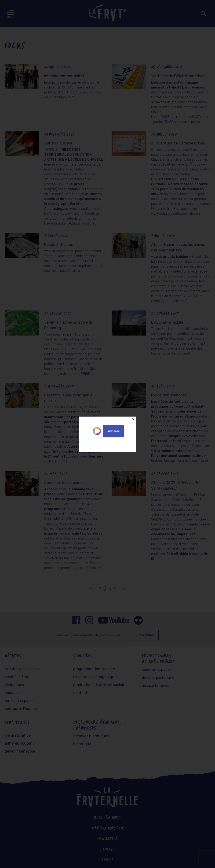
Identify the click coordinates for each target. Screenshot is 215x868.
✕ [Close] (133, 419)
